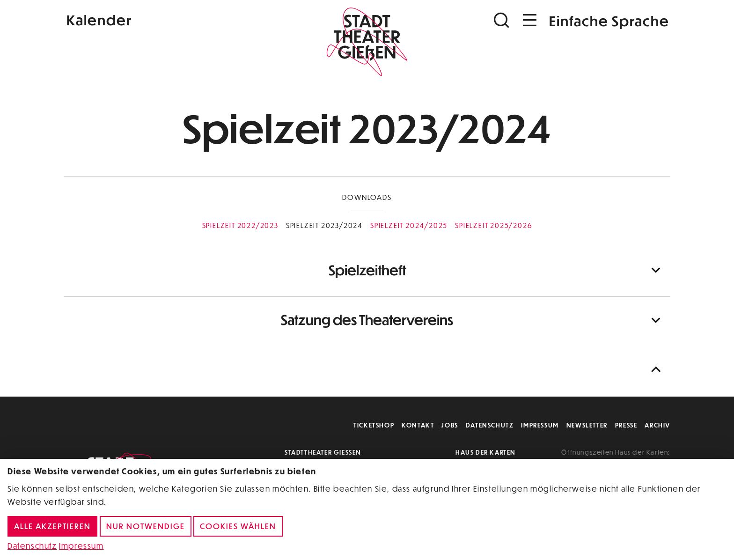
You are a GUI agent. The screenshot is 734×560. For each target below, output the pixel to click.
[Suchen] (503, 20)
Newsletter (587, 425)
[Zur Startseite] (367, 40)
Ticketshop (374, 425)
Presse (626, 425)
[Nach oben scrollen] (658, 370)
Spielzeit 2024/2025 (409, 225)
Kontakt (418, 425)
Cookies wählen (238, 526)
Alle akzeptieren (52, 526)
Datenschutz (490, 425)
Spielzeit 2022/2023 (240, 225)
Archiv (657, 425)
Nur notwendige (146, 526)
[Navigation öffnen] (530, 20)
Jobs (450, 425)
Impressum (540, 425)
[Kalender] (165, 19)
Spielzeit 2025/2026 (493, 225)
